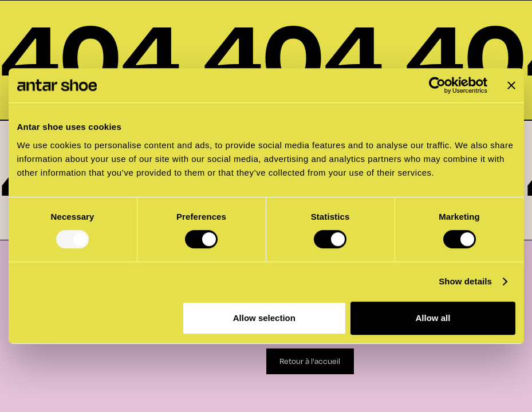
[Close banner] (511, 85)
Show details (465, 281)
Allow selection (264, 318)
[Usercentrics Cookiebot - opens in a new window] (437, 85)
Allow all (433, 318)
